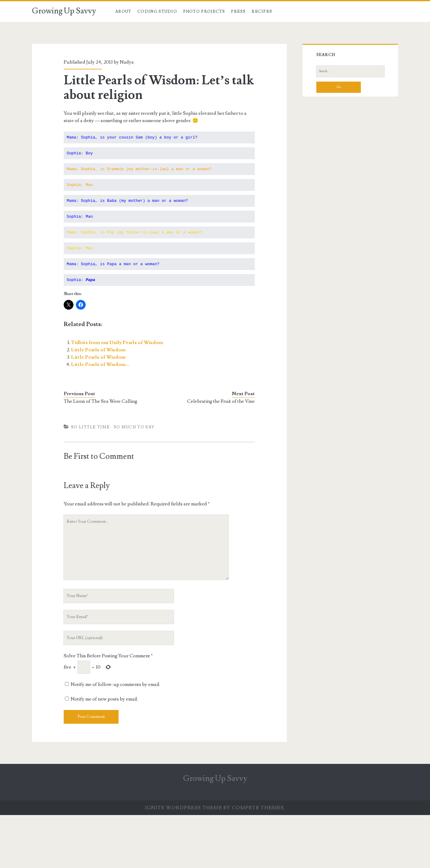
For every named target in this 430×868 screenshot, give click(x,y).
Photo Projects (204, 12)
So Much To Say (134, 427)
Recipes (262, 12)
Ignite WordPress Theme (184, 808)
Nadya (127, 62)
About (123, 12)
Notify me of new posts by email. (104, 699)
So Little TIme (90, 427)
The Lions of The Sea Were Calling (100, 401)
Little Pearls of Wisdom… (100, 364)
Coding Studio (157, 12)
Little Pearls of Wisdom (98, 350)
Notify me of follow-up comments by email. (115, 684)
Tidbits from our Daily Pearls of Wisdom (117, 343)
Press (238, 12)
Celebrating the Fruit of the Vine (221, 401)
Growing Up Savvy (64, 11)
